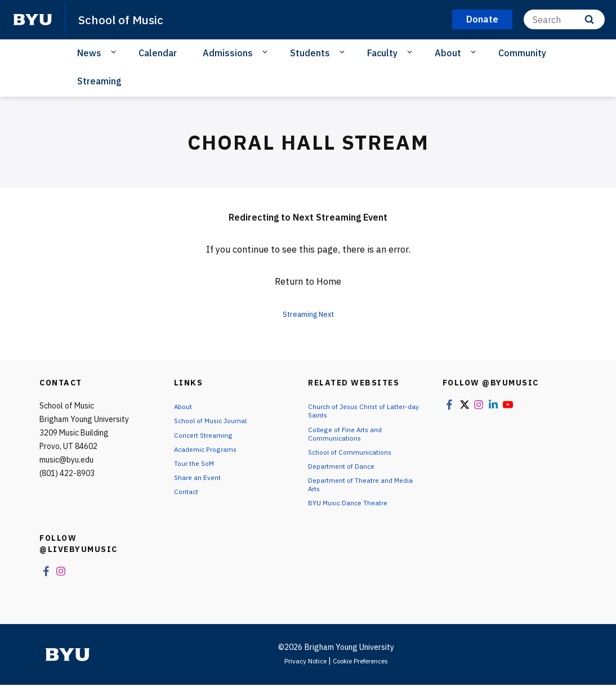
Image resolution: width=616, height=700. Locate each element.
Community (522, 53)
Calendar (158, 53)
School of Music (128, 19)
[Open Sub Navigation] (115, 52)
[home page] (33, 20)
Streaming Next (308, 313)
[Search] (564, 19)
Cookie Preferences (365, 676)
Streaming (99, 81)
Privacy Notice (298, 676)
